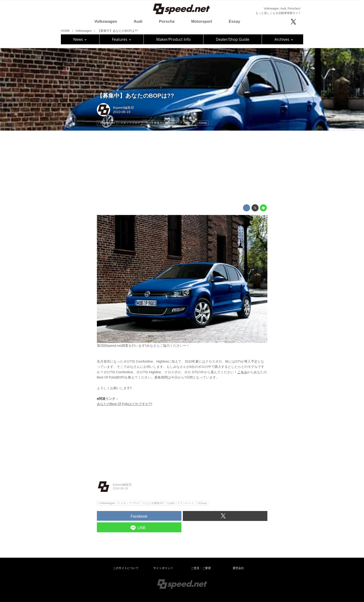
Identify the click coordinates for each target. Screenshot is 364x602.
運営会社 (238, 568)
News (80, 39)
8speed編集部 (124, 108)
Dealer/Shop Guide (232, 39)
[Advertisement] (182, 168)
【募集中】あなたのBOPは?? (135, 96)
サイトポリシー (163, 568)
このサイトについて (126, 568)
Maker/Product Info (173, 39)
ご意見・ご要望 (201, 568)
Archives (284, 39)
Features (122, 39)
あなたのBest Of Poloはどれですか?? (125, 404)
